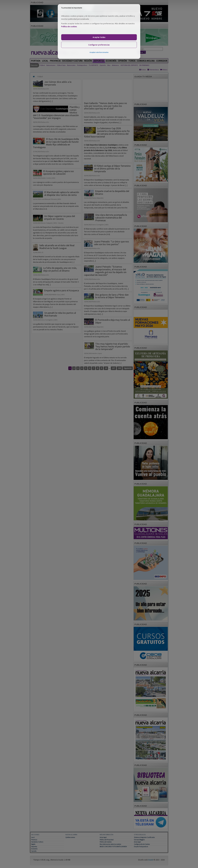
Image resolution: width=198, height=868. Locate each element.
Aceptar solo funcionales (99, 52)
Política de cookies (69, 27)
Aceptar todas (99, 37)
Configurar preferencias (99, 45)
